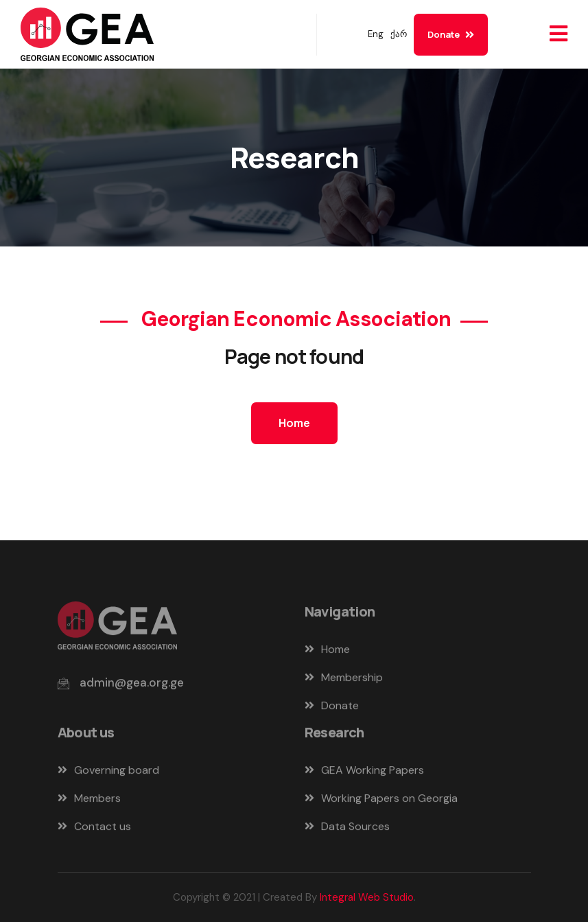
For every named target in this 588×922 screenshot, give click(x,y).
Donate (451, 34)
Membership (344, 681)
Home (294, 423)
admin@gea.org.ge (132, 686)
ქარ (399, 34)
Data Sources (347, 830)
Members (89, 802)
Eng (376, 34)
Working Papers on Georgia (381, 802)
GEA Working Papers (364, 773)
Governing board (108, 773)
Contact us (94, 830)
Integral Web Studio (367, 897)
